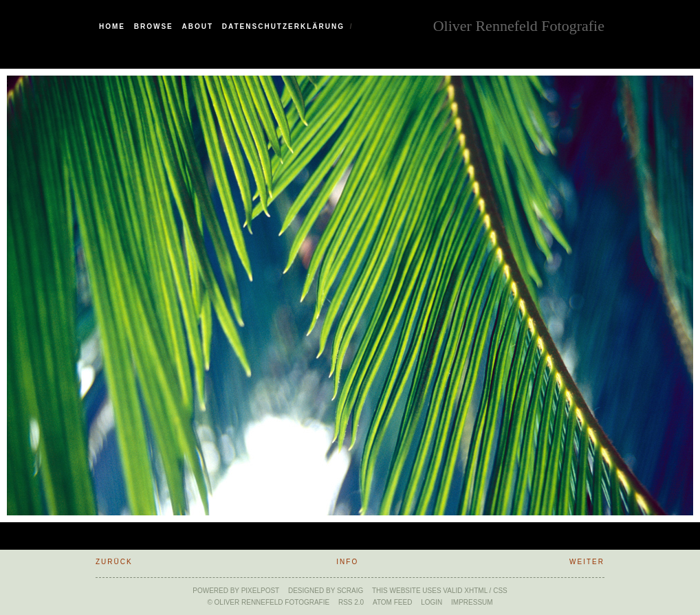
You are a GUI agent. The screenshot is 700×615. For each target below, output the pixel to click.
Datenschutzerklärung (283, 26)
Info (347, 562)
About (198, 26)
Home (112, 26)
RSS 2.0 (351, 602)
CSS (500, 591)
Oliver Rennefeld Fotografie (519, 24)
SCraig (350, 591)
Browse (154, 26)
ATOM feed (392, 602)
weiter (587, 562)
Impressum (472, 602)
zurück (114, 562)
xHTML (476, 591)
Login (431, 602)
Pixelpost (261, 591)
